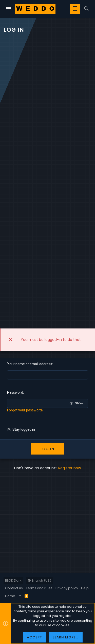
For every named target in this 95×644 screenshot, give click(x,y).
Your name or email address (30, 364)
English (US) (39, 580)
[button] (9, 9)
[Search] (86, 9)
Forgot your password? (25, 410)
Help (85, 588)
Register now (70, 468)
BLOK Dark (13, 580)
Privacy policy (67, 588)
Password (15, 392)
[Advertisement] (48, 91)
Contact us (14, 588)
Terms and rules (39, 588)
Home (10, 596)
